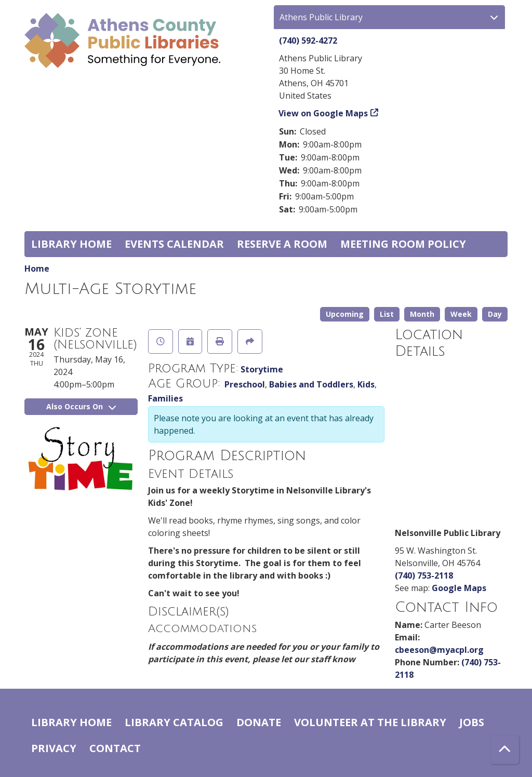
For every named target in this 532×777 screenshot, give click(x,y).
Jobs (472, 722)
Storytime (262, 369)
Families (165, 398)
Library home (71, 244)
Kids (366, 384)
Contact (115, 748)
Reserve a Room (282, 244)
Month (422, 314)
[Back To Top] (505, 750)
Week (461, 314)
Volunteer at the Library (370, 722)
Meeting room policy (403, 244)
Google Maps (459, 588)
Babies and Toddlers (311, 384)
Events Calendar (174, 244)
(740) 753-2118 (424, 575)
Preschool (245, 384)
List (387, 314)
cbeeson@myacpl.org (439, 650)
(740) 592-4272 (308, 41)
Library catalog (174, 722)
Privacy (54, 748)
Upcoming (345, 314)
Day (495, 314)
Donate (259, 722)
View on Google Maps (323, 113)
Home (37, 269)
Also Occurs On (81, 406)
